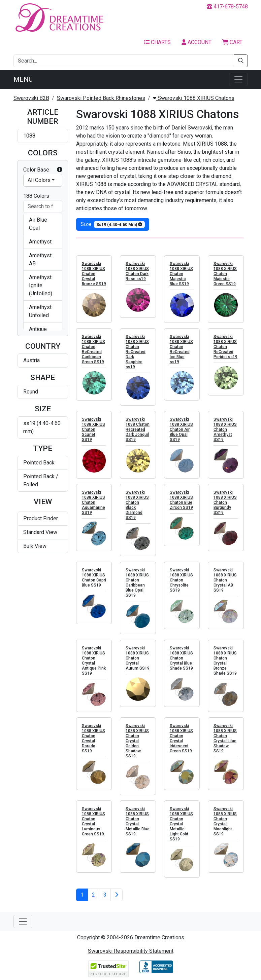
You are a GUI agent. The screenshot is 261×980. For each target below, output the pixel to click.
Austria (31, 360)
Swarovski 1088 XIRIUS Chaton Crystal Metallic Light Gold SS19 (181, 824)
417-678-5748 (227, 7)
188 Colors (36, 196)
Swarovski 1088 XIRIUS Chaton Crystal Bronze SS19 (94, 274)
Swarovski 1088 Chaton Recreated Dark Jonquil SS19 (138, 429)
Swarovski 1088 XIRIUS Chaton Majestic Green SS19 (225, 274)
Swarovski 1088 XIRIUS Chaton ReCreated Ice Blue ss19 (181, 349)
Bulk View (35, 546)
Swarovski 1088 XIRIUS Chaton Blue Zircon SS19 (181, 500)
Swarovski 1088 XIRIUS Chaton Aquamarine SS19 (93, 502)
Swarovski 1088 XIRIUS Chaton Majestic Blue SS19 (181, 274)
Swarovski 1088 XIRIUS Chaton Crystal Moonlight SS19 (225, 821)
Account (197, 42)
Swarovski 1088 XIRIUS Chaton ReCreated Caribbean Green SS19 (93, 349)
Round (31, 392)
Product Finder (41, 518)
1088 (29, 136)
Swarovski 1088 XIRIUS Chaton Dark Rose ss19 (137, 271)
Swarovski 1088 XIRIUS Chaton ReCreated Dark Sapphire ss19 (137, 352)
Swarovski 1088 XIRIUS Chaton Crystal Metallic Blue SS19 (138, 821)
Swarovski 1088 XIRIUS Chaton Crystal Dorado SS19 (93, 738)
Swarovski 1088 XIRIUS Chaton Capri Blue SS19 (94, 578)
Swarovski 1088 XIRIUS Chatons (194, 98)
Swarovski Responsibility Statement (131, 951)
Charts (157, 42)
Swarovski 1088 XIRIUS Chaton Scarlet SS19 (93, 429)
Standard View (40, 532)
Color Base (43, 170)
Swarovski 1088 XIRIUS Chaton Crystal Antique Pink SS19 (94, 661)
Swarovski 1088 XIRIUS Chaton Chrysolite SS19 (181, 580)
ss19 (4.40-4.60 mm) (42, 427)
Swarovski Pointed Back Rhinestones (101, 98)
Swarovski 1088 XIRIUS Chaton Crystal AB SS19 (225, 580)
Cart (232, 42)
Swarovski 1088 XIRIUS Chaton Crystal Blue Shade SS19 (181, 658)
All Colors (39, 180)
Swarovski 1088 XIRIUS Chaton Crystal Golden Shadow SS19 (137, 741)
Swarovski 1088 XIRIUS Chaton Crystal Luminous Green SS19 (93, 821)
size (113, 224)
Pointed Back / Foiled (41, 480)
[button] (60, 170)
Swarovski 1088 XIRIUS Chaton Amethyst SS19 (225, 429)
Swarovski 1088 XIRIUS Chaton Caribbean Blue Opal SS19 (137, 583)
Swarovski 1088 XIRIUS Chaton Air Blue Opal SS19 (181, 429)
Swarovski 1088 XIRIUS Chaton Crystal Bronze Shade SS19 (225, 661)
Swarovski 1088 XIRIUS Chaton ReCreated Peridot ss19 (225, 347)
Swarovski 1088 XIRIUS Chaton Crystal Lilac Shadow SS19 (225, 738)
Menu (23, 79)
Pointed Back (39, 463)
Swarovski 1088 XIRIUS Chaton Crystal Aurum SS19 (138, 658)
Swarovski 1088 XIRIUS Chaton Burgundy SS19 (225, 502)
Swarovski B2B (31, 98)
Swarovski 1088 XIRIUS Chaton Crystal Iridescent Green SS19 (181, 738)
